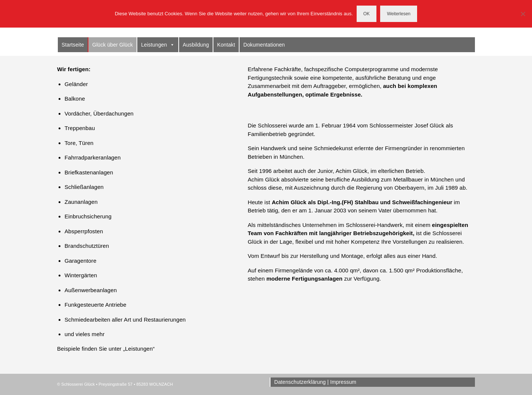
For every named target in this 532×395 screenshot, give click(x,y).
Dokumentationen (264, 45)
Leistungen (154, 45)
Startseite (73, 45)
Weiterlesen (399, 14)
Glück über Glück (112, 45)
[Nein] (523, 14)
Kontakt (226, 45)
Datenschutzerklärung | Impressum (315, 382)
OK (367, 14)
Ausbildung (196, 45)
